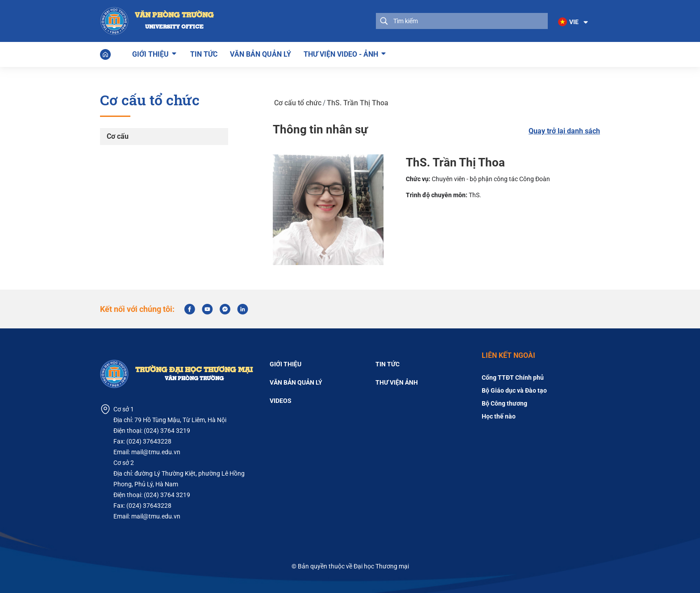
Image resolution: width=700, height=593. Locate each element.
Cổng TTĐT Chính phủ (513, 377)
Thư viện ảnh (397, 382)
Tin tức (204, 54)
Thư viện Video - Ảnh (341, 53)
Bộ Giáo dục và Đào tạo (514, 390)
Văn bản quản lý (260, 54)
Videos (281, 401)
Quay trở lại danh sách (564, 131)
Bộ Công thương (504, 403)
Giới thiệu (150, 53)
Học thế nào (499, 416)
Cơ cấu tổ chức (298, 102)
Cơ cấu (118, 136)
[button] (574, 22)
